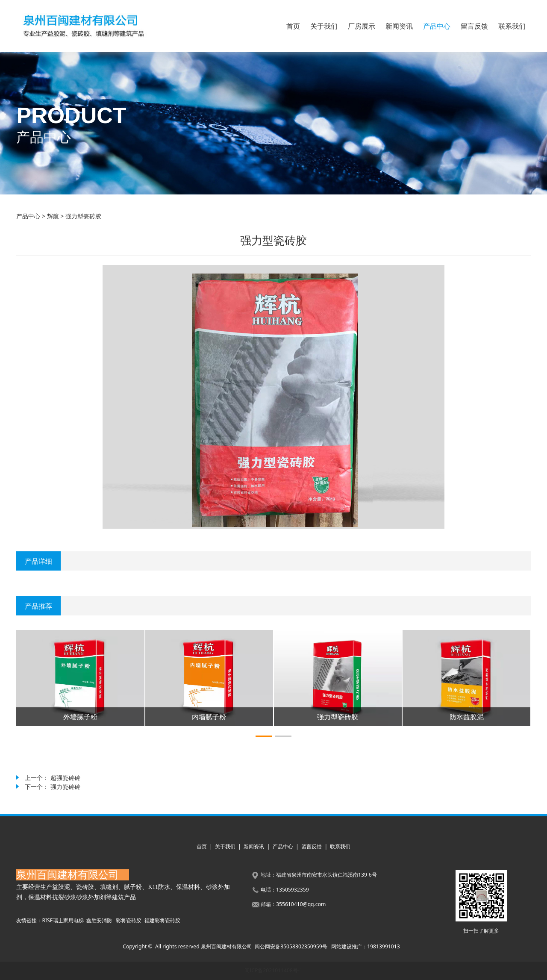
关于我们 (324, 26)
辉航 (53, 216)
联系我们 (512, 26)
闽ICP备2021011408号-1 (273, 970)
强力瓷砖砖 (65, 787)
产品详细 (38, 561)
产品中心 (437, 26)
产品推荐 (38, 606)
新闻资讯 (399, 26)
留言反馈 (474, 26)
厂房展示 (362, 26)
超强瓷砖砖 (65, 778)
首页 (293, 26)
